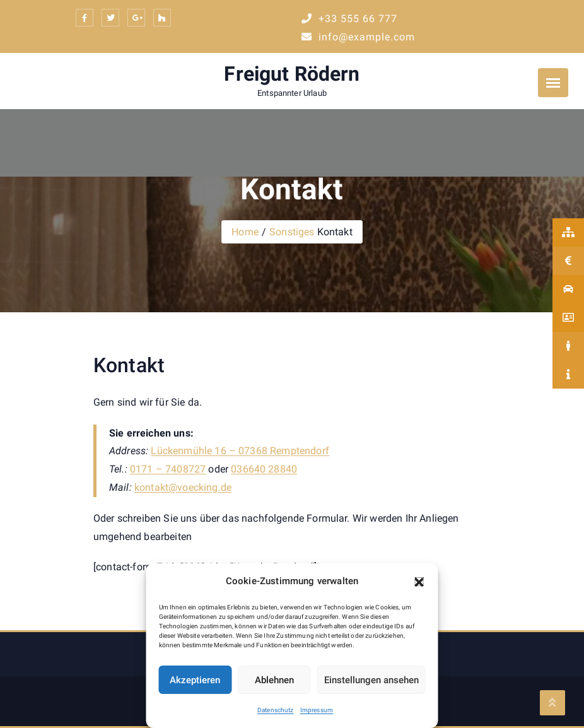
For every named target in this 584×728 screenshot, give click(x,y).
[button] (419, 582)
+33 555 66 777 (349, 19)
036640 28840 (264, 469)
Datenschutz (276, 710)
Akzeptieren (195, 680)
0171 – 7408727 (168, 469)
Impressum (317, 710)
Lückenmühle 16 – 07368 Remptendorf (240, 451)
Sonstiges (292, 232)
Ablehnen (274, 680)
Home (245, 232)
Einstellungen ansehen (371, 680)
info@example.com (358, 37)
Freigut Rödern (292, 74)
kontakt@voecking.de (183, 487)
